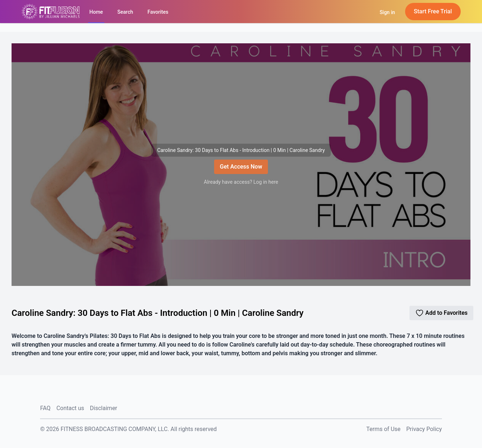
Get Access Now (241, 167)
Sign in (387, 12)
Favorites (158, 12)
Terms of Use (384, 429)
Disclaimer (103, 408)
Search (125, 12)
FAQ (45, 408)
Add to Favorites (441, 313)
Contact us (70, 408)
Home (96, 12)
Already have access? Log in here (241, 182)
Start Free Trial (433, 11)
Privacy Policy (424, 429)
